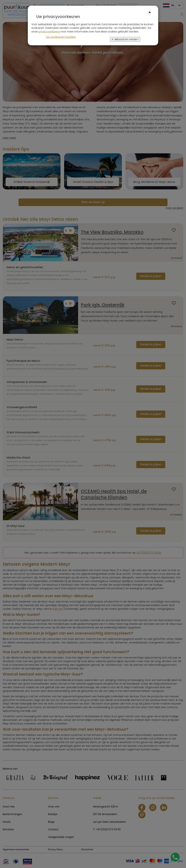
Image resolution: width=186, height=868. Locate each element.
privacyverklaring (49, 32)
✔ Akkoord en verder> (125, 39)
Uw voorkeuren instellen (61, 37)
